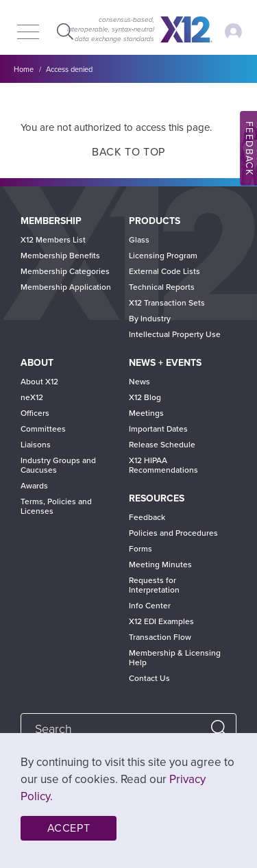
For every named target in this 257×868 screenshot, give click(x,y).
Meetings (146, 413)
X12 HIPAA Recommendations (163, 465)
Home (24, 70)
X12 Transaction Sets (167, 303)
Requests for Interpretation (154, 585)
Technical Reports (162, 287)
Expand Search (63, 31)
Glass (139, 240)
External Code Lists (164, 271)
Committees (43, 429)
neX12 (32, 397)
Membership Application (66, 287)
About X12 (39, 382)
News (139, 382)
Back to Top (128, 152)
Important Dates (158, 429)
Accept (69, 828)
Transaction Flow (160, 637)
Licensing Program (163, 256)
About (37, 363)
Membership (51, 221)
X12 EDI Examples (161, 621)
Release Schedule (162, 445)
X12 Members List (53, 240)
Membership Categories (65, 271)
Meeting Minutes (160, 565)
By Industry (150, 319)
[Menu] (28, 33)
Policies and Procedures (173, 533)
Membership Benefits (60, 256)
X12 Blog (145, 397)
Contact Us (149, 678)
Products (155, 221)
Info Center (150, 606)
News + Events (165, 363)
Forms (140, 549)
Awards (34, 486)
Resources (157, 498)
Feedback (147, 517)
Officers (35, 413)
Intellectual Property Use (175, 334)
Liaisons (36, 445)
